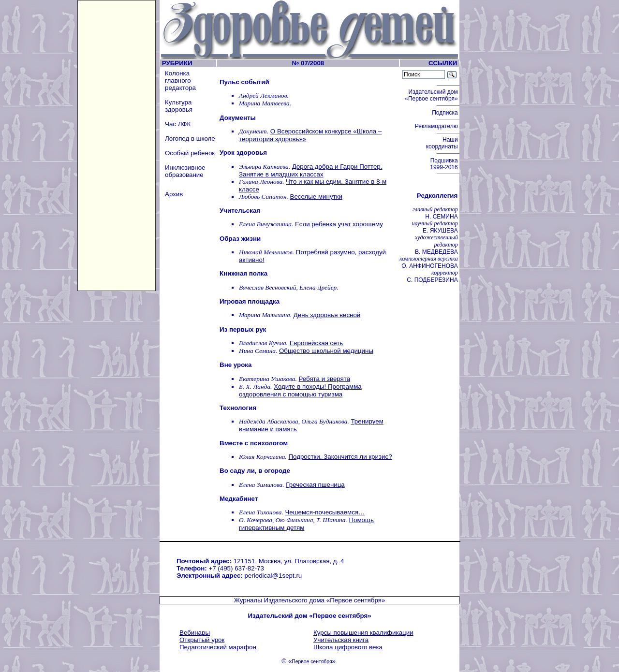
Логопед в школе (190, 139)
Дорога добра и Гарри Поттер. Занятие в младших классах (310, 170)
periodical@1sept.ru (273, 576)
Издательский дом (432, 95)
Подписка (446, 113)
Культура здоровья (179, 106)
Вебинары (195, 633)
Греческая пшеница (315, 485)
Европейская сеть (317, 343)
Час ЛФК (178, 124)
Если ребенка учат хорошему (339, 224)
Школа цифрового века (348, 647)
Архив (174, 194)
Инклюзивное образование (185, 171)
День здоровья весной (327, 315)
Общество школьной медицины (326, 351)
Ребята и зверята (325, 379)
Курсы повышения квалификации (363, 633)
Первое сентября (312, 662)
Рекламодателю (437, 126)
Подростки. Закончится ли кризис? (340, 457)
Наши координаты (443, 143)
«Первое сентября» (356, 600)
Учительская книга (341, 640)
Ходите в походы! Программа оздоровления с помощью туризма (300, 390)
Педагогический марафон (218, 647)
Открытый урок (202, 640)
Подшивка (445, 164)
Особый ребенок (190, 153)
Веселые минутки (316, 197)
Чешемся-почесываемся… (325, 512)
